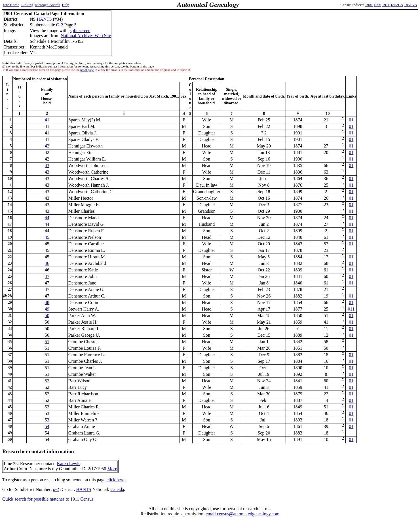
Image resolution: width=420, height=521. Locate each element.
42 (47, 146)
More (112, 469)
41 (47, 120)
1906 (378, 5)
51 (47, 342)
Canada (117, 489)
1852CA (397, 5)
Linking (27, 5)
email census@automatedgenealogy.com (242, 514)
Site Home (11, 5)
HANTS (44, 19)
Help (66, 5)
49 (47, 309)
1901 (369, 5)
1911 (386, 5)
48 (47, 302)
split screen (80, 30)
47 (47, 276)
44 (47, 218)
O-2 (60, 25)
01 (351, 120)
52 (47, 381)
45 (47, 237)
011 (351, 309)
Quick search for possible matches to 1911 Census (48, 499)
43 (47, 165)
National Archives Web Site (86, 36)
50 (47, 316)
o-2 (56, 489)
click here (116, 480)
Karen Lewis (68, 464)
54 (47, 426)
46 (47, 263)
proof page (87, 70)
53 (47, 407)
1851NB (410, 5)
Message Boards (48, 5)
